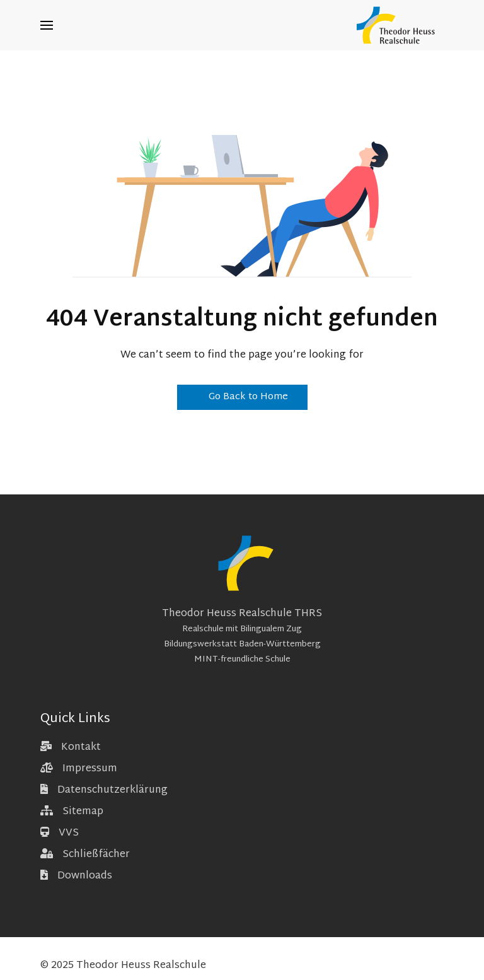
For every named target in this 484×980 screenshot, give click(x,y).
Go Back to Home (242, 397)
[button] (47, 25)
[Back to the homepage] (399, 25)
